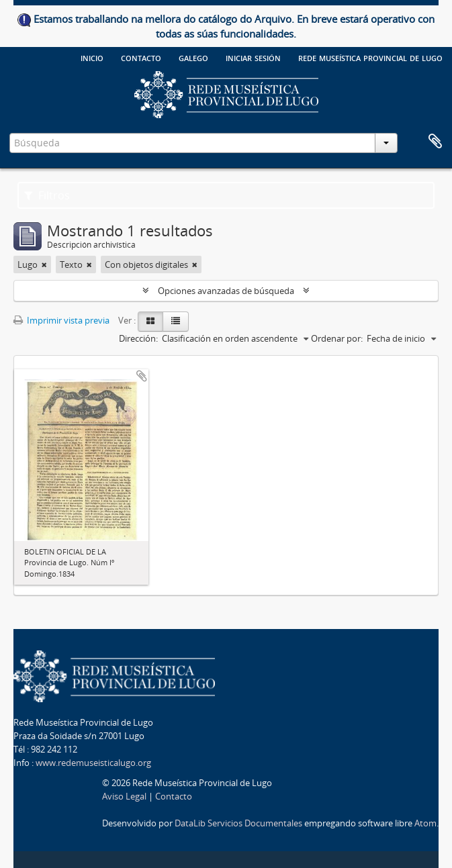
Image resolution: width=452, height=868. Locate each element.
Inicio (92, 57)
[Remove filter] (44, 264)
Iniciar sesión (253, 57)
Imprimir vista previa (61, 320)
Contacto (141, 57)
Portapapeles (435, 142)
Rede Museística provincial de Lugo (370, 57)
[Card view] (150, 322)
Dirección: (138, 338)
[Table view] (176, 322)
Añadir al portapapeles (142, 376)
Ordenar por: (337, 338)
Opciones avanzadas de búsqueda (226, 291)
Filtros (47, 195)
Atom (425, 823)
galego (193, 57)
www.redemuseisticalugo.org (93, 763)
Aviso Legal (124, 796)
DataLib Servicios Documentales (238, 823)
